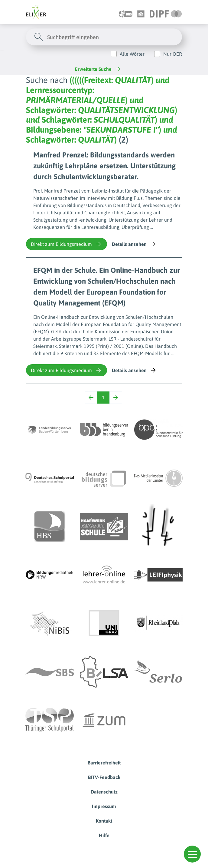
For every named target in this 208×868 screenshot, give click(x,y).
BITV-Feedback (104, 777)
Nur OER (173, 54)
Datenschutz (104, 792)
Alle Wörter (132, 54)
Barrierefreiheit (104, 763)
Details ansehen (134, 244)
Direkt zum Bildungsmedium (67, 244)
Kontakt (104, 821)
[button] (192, 854)
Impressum (104, 806)
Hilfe (104, 835)
